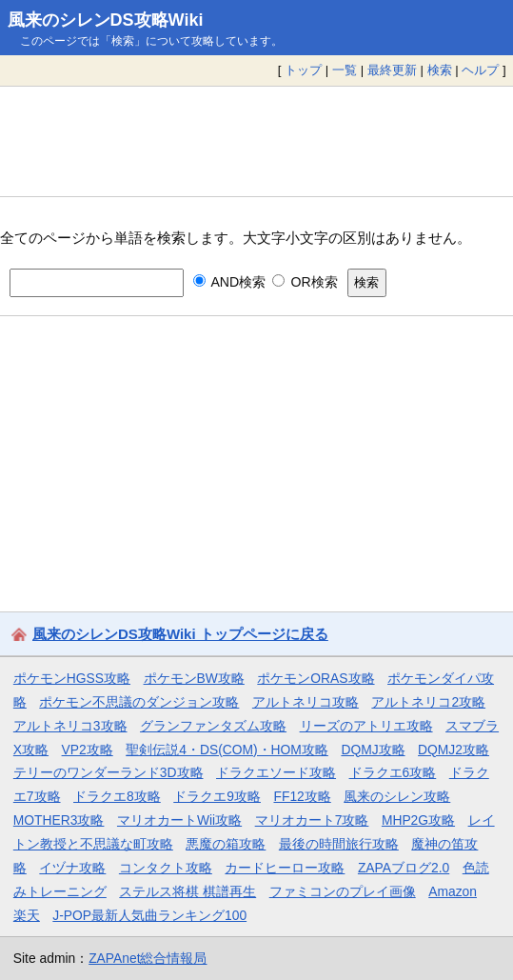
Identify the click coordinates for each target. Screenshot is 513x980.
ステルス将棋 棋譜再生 (187, 891)
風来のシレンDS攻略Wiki (106, 20)
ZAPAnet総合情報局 (148, 958)
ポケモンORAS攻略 (316, 678)
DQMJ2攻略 (454, 750)
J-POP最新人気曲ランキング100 (149, 915)
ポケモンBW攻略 (194, 678)
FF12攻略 (302, 796)
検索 (440, 70)
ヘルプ (480, 70)
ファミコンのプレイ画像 (343, 891)
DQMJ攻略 (373, 750)
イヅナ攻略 (72, 868)
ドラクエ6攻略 (393, 772)
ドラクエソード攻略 (276, 772)
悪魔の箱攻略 (226, 844)
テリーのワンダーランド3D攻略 (109, 772)
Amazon (453, 891)
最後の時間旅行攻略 (339, 844)
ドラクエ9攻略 (217, 796)
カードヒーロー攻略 (285, 868)
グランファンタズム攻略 (213, 726)
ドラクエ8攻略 (117, 796)
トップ (303, 70)
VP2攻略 (88, 750)
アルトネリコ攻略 (306, 702)
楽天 (27, 915)
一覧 (345, 70)
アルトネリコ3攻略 (70, 726)
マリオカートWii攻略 (179, 820)
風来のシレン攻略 (397, 796)
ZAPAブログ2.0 (404, 868)
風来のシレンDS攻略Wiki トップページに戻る (180, 634)
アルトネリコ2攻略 (428, 702)
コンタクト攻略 (166, 868)
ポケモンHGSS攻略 (72, 678)
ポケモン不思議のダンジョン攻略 (139, 702)
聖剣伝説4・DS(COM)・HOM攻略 (227, 750)
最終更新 (392, 70)
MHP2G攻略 (418, 820)
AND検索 (230, 282)
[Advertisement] (256, 141)
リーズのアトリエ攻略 (366, 726)
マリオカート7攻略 (312, 820)
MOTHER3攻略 (59, 820)
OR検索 (305, 282)
